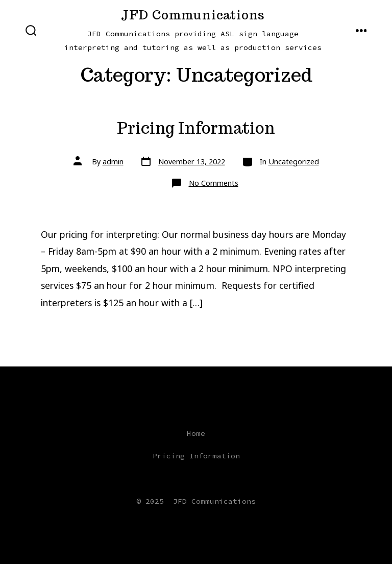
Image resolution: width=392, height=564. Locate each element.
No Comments (214, 183)
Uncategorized (294, 162)
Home (196, 433)
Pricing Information (196, 128)
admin (113, 162)
